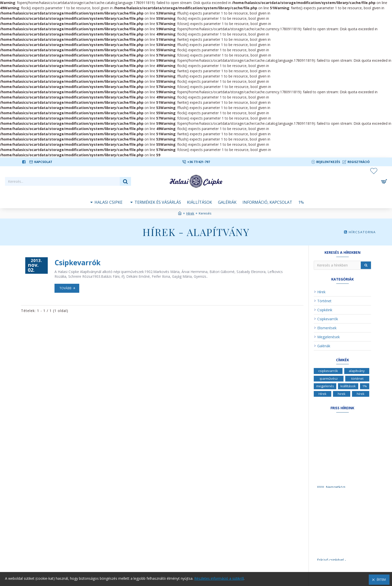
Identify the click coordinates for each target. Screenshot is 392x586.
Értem (381, 580)
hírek (361, 394)
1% (364, 386)
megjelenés (325, 386)
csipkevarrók (328, 371)
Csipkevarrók (77, 262)
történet (357, 378)
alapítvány (357, 371)
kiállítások (348, 386)
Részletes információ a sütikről (219, 578)
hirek (342, 394)
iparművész (329, 378)
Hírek (190, 213)
